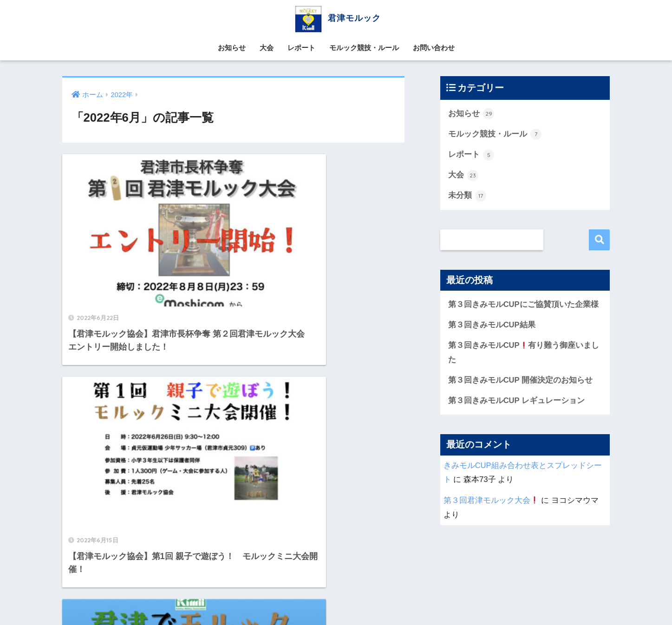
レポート (301, 48)
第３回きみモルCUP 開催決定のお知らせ (521, 382)
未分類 (467, 197)
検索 (599, 241)
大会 (267, 48)
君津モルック (336, 18)
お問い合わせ (434, 48)
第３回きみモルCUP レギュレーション (517, 403)
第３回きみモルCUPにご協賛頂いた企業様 (523, 305)
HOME (336, 581)
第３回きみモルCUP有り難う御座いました (524, 354)
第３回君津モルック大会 (491, 503)
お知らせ (232, 48)
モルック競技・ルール (364, 48)
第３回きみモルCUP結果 (492, 326)
